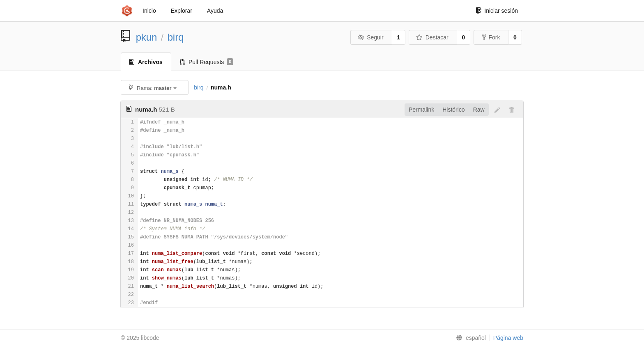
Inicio (149, 11)
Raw (479, 110)
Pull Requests (207, 62)
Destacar (432, 37)
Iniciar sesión (497, 11)
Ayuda (215, 11)
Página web (508, 338)
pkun (147, 37)
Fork (491, 37)
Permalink (421, 110)
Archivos (146, 62)
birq (176, 37)
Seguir (371, 37)
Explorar (182, 11)
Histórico (453, 110)
